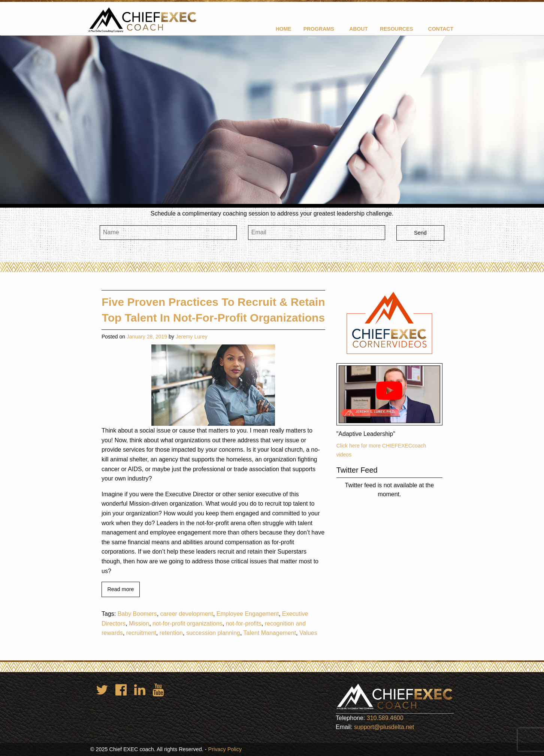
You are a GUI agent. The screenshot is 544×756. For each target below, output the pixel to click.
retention (171, 633)
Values (308, 633)
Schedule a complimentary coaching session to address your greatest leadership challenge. (272, 213)
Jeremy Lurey (192, 337)
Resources (397, 29)
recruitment (141, 633)
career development (187, 614)
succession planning (213, 633)
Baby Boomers (137, 614)
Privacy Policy (225, 749)
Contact (441, 29)
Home (284, 29)
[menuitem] (284, 29)
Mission (139, 624)
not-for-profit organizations (188, 624)
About (359, 29)
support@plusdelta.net (384, 727)
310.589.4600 (385, 718)
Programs (319, 29)
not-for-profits (244, 624)
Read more (120, 589)
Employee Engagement (248, 614)
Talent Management (270, 633)
